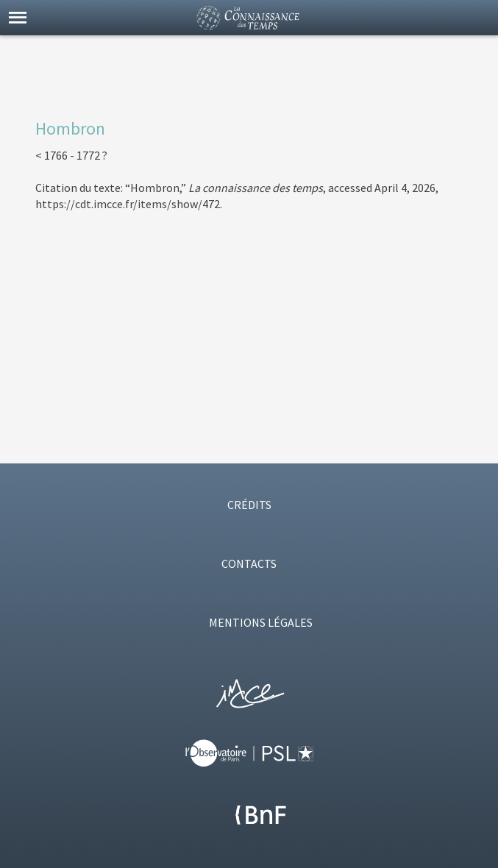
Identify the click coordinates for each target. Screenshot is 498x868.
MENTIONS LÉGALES (261, 622)
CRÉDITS (249, 505)
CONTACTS (249, 563)
